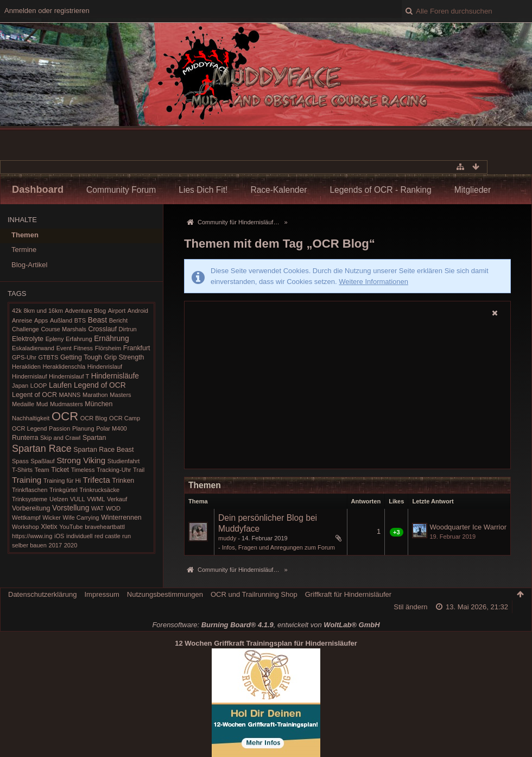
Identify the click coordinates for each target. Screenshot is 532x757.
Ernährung (111, 338)
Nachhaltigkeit (31, 418)
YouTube (71, 527)
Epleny (55, 339)
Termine (24, 250)
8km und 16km (43, 311)
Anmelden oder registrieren (47, 11)
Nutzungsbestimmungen (165, 594)
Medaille (23, 404)
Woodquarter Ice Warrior (468, 527)
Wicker (52, 518)
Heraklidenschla (64, 367)
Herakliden (26, 367)
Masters (120, 395)
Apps (41, 320)
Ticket (60, 470)
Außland (61, 320)
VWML (96, 499)
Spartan (94, 438)
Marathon (95, 395)
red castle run (113, 536)
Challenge (26, 329)
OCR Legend (29, 428)
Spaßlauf (42, 461)
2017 (56, 545)
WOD (113, 508)
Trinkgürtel (64, 490)
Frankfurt (137, 348)
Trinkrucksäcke (99, 490)
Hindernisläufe (115, 376)
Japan (20, 386)
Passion (59, 428)
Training (27, 480)
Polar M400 (112, 428)
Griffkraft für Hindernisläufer (348, 594)
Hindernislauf (29, 376)
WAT (97, 508)
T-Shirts (22, 470)
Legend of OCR (100, 385)
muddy (227, 538)
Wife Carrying (81, 518)
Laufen (60, 385)
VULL (78, 499)
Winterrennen (121, 518)
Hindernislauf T (69, 376)
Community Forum (121, 190)
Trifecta (97, 480)
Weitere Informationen (373, 282)
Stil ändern (410, 607)
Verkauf (117, 499)
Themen (25, 235)
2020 (71, 545)
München (99, 404)
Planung (83, 428)
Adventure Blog (86, 311)
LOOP (39, 386)
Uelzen (59, 499)
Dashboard (38, 190)
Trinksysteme (30, 499)
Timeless (83, 470)
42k (17, 311)
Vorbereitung (31, 508)
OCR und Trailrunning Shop (254, 594)
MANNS (69, 395)
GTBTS (48, 357)
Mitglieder (473, 190)
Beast (97, 320)
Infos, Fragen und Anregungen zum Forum (278, 547)
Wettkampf (26, 518)
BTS (80, 320)
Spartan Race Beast (103, 450)
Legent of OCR (34, 395)
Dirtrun (128, 329)
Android (138, 311)
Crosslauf (103, 329)
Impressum (102, 594)
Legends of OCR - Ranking (380, 190)
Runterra (25, 438)
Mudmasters (66, 404)
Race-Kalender (278, 190)
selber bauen (29, 545)
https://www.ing (32, 536)
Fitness (84, 348)
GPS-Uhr (24, 357)
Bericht (118, 320)
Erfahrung (79, 339)
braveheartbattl (105, 527)
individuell (80, 536)
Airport (117, 311)
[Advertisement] (347, 394)
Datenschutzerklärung (42, 594)
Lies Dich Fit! (203, 190)
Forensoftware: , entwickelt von (266, 625)
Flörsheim (108, 348)
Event (64, 348)
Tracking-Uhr (114, 470)
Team (42, 470)
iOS (59, 536)
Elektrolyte (28, 339)
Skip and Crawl (60, 438)
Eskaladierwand (33, 348)
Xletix (49, 527)
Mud (42, 404)
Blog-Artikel (29, 265)
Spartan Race (42, 449)
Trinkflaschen (30, 490)
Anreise (22, 320)
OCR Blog (94, 418)
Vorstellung (71, 508)
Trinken (123, 481)
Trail (139, 470)
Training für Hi (62, 481)
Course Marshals (64, 329)
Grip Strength (124, 357)
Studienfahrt (124, 461)
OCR (65, 416)
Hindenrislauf (105, 367)
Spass (20, 461)
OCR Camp (125, 418)
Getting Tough (81, 357)
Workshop (26, 527)
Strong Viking (81, 460)
